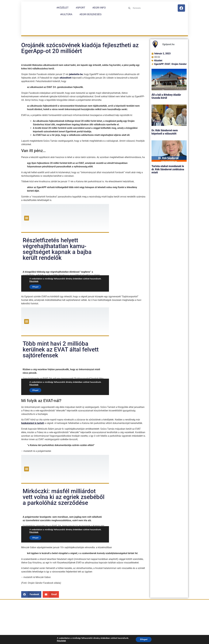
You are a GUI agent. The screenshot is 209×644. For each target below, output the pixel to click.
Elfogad (144, 639)
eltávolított (66, 63)
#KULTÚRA (66, 14)
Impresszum (177, 628)
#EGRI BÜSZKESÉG (91, 14)
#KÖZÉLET (63, 8)
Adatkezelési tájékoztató (151, 628)
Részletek (61, 641)
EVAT (168, 49)
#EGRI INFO (99, 8)
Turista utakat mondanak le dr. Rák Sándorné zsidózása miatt (168, 155)
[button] (31, 580)
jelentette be (76, 60)
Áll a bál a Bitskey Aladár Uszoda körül (166, 82)
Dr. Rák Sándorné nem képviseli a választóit (165, 117)
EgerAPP (159, 49)
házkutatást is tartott (33, 409)
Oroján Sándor (179, 49)
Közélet (158, 46)
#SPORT (80, 8)
